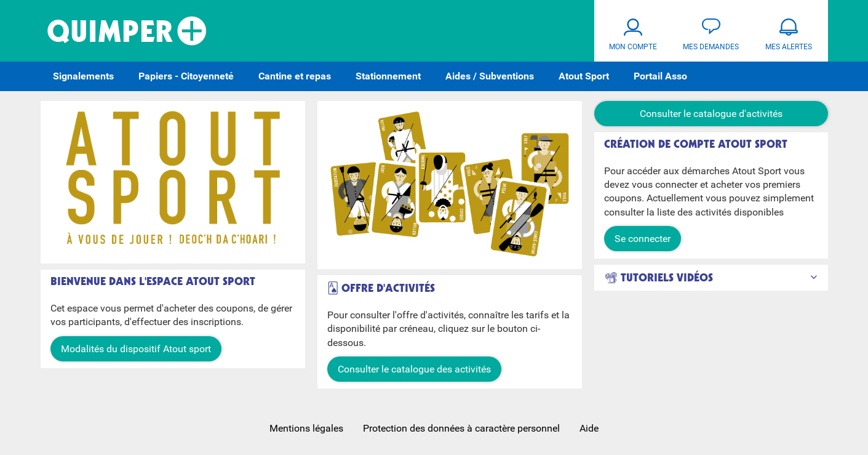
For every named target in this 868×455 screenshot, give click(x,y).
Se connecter (643, 239)
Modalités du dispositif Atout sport (136, 349)
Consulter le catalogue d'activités (711, 114)
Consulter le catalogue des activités (414, 369)
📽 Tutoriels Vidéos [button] (659, 278)
